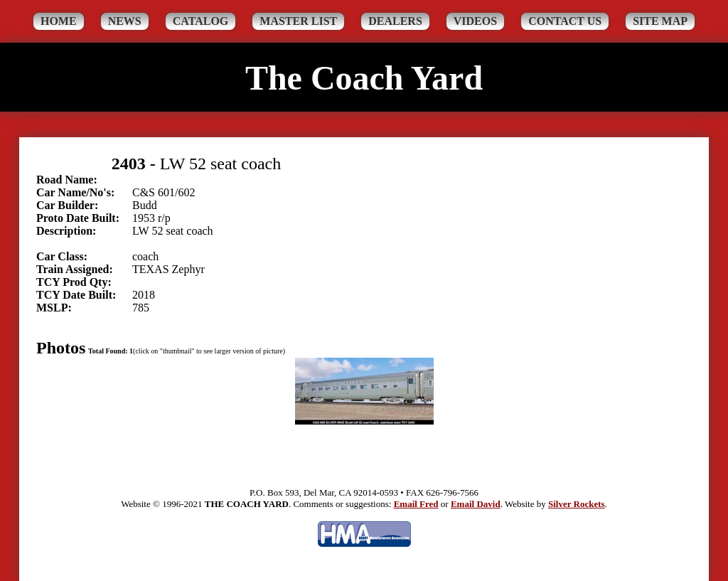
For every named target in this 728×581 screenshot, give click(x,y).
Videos (475, 21)
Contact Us (565, 21)
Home (59, 21)
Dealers (395, 21)
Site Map (660, 21)
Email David (476, 504)
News (125, 21)
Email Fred (416, 504)
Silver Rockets (577, 504)
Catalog (201, 21)
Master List (298, 21)
